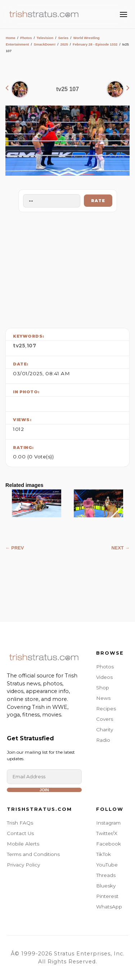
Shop (103, 688)
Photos (26, 38)
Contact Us (20, 833)
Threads (106, 875)
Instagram (108, 823)
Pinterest (107, 896)
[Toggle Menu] (123, 14)
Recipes (106, 709)
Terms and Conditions (33, 854)
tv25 (19, 346)
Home (11, 38)
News (103, 698)
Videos (104, 677)
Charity (105, 729)
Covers (105, 719)
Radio (103, 740)
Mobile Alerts (23, 844)
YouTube (107, 865)
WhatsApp (109, 907)
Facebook (109, 844)
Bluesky (106, 886)
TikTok (103, 854)
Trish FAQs (20, 823)
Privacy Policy (23, 865)
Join (44, 790)
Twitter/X (107, 833)
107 (31, 346)
